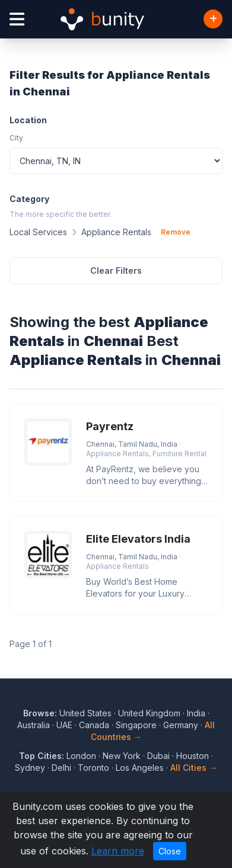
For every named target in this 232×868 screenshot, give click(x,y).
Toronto (93, 768)
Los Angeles (140, 768)
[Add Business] (213, 19)
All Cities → (194, 768)
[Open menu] (17, 19)
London (81, 756)
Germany (181, 725)
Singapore (136, 725)
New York (122, 756)
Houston (193, 756)
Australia (34, 725)
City (16, 138)
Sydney (30, 768)
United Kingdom (149, 713)
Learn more (118, 851)
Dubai (158, 756)
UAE (64, 725)
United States (85, 713)
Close (170, 851)
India (196, 713)
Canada (94, 725)
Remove (176, 232)
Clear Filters (116, 270)
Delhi (61, 768)
